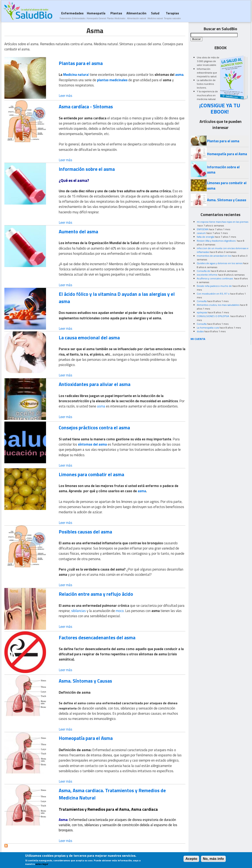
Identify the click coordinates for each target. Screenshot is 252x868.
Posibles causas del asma (85, 532)
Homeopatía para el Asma (86, 738)
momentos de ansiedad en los (214, 256)
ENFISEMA (203, 229)
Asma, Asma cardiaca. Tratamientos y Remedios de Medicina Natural (112, 794)
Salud (155, 15)
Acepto (191, 860)
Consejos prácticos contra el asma (94, 427)
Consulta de (203, 271)
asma (179, 75)
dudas (200, 331)
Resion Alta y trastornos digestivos (216, 241)
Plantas (116, 15)
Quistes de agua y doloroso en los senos (220, 263)
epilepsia (202, 312)
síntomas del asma (92, 444)
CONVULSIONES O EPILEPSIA (213, 316)
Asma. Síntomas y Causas (85, 681)
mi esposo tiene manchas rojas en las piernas (223, 222)
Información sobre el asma (87, 169)
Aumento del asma (78, 231)
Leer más (65, 96)
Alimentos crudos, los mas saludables (218, 305)
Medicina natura (76, 75)
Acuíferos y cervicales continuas (215, 278)
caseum (201, 233)
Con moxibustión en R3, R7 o (213, 294)
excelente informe (207, 275)
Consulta (202, 301)
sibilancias (79, 611)
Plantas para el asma (81, 63)
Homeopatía (96, 15)
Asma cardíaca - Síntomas (86, 106)
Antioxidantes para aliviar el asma (95, 384)
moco (120, 611)
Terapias (172, 15)
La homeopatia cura (208, 328)
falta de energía (205, 237)
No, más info (213, 860)
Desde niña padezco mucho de (214, 286)
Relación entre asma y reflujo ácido (96, 594)
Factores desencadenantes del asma (97, 637)
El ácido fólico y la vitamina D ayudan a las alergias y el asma (117, 298)
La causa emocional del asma (89, 337)
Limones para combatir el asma (91, 474)
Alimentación (136, 15)
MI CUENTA (198, 339)
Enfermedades (72, 15)
